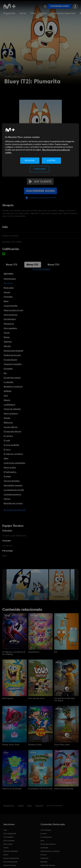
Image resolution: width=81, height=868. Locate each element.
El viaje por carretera (13, 454)
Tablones (8, 342)
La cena (44, 834)
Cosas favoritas (11, 306)
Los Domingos (46, 830)
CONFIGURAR (40, 169)
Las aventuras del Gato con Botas (65, 699)
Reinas (7, 337)
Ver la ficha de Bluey (41, 269)
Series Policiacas (10, 865)
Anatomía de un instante (50, 851)
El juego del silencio (12, 431)
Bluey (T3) (54, 264)
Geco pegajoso (10, 328)
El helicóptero (10, 472)
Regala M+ (10, 13)
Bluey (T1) (12, 264)
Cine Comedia (9, 841)
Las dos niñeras (11, 427)
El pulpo (7, 476)
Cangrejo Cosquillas (13, 364)
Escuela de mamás (12, 378)
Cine (33, 13)
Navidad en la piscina (13, 386)
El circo (7, 449)
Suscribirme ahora (60, 6)
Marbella (44, 862)
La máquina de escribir (14, 490)
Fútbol (43, 13)
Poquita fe (44, 858)
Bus (5, 373)
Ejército (7, 346)
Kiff (56, 652)
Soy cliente (40, 182)
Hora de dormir (11, 315)
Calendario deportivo (63, 13)
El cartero (8, 436)
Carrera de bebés (12, 481)
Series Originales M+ (11, 858)
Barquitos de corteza (13, 503)
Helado (7, 418)
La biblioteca (9, 405)
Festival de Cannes (48, 865)
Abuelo (7, 400)
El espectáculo (10, 360)
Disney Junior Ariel (11, 745)
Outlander (44, 848)
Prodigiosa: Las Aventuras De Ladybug (14, 653)
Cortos (6, 848)
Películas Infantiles (11, 851)
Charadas (8, 297)
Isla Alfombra (10, 319)
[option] (28, 585)
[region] (40, 150)
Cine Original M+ (10, 834)
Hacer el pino (10, 467)
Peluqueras (9, 324)
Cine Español (8, 837)
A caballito (9, 382)
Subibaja (7, 391)
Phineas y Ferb (35, 745)
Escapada (8, 369)
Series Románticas (10, 862)
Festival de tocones (12, 355)
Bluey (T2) (32, 264)
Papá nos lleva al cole (13, 310)
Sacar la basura (11, 413)
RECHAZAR (30, 161)
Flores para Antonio (48, 844)
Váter (6, 458)
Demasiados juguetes (13, 485)
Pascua (7, 499)
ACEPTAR (51, 161)
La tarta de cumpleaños (14, 463)
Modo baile (9, 288)
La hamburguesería (12, 494)
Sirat (42, 841)
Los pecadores (46, 837)
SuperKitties (34, 652)
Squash (7, 292)
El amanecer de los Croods (40, 789)
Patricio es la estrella (12, 789)
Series (23, 13)
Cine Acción (8, 844)
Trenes (7, 333)
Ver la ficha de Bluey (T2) (15, 510)
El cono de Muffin (11, 445)
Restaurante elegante (13, 351)
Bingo (6, 301)
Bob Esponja (8, 698)
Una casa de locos (36, 698)
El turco (43, 855)
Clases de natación (12, 409)
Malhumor (8, 422)
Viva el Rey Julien (62, 745)
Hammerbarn (10, 279)
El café (7, 440)
